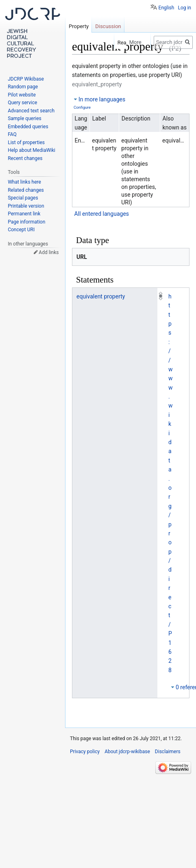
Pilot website (22, 95)
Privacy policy (85, 752)
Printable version (26, 206)
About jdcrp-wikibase (127, 752)
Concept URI (21, 230)
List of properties (26, 142)
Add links (49, 252)
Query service (22, 103)
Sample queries (25, 118)
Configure (82, 107)
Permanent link (24, 214)
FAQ (12, 134)
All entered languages (102, 214)
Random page (23, 87)
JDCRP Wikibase (26, 79)
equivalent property (101, 296)
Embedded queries (28, 127)
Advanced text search (31, 111)
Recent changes (25, 158)
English (167, 8)
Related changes (26, 190)
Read (117, 43)
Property (79, 26)
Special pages (23, 198)
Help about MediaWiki (32, 150)
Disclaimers (168, 752)
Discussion (108, 26)
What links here (24, 182)
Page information (26, 222)
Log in (184, 8)
